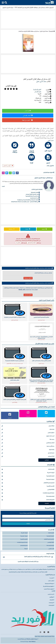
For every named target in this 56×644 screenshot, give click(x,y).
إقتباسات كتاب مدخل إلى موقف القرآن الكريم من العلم (39, 283)
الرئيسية (52, 31)
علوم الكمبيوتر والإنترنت (28, 493)
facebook (10, 418)
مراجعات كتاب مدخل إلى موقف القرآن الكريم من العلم (39, 268)
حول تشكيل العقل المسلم (33, 194)
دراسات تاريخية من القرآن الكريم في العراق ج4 (29, 200)
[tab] (45, 147)
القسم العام (28, 469)
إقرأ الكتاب (28, 111)
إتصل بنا (18, 243)
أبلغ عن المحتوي (32, 243)
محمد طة (28, 440)
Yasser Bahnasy (32, 642)
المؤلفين (50, 421)
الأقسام (50, 465)
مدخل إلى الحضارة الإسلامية (33, 196)
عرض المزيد (51, 141)
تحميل (45, 229)
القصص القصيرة (28, 486)
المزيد (3, 186)
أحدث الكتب (51, 594)
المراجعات (51, 603)
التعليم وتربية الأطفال (28, 483)
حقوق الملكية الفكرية (49, 586)
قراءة (28, 229)
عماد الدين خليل (44, 31)
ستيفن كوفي (28, 433)
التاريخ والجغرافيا (28, 500)
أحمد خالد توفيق (28, 436)
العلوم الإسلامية (37, 90)
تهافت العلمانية (35, 192)
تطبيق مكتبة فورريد (49, 589)
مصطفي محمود (28, 446)
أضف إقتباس (28, 115)
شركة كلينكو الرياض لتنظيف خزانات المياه (45, 636)
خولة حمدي (28, 426)
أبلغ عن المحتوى (8, 166)
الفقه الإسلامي (28, 490)
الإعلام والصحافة (28, 496)
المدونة (26, 549)
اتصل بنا (52, 578)
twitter (46, 416)
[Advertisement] (28, 214)
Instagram (28, 416)
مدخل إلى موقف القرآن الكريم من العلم (29, 31)
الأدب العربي (51, 549)
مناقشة (12, 229)
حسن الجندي (28, 453)
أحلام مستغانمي (28, 443)
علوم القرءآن (38, 92)
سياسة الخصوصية (50, 584)
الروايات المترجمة (28, 480)
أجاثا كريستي (28, 456)
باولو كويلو (28, 450)
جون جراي (28, 429)
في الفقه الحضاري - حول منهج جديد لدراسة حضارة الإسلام (25, 202)
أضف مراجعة (28, 120)
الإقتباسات (51, 605)
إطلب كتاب (51, 581)
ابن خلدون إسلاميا (35, 198)
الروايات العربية (28, 473)
